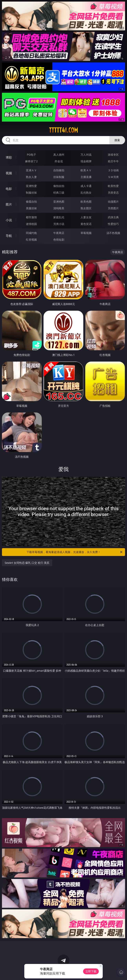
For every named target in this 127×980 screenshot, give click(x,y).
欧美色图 (86, 202)
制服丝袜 (31, 193)
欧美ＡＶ (86, 170)
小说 (9, 220)
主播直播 (86, 177)
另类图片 (113, 208)
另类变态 (113, 193)
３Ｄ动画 (113, 170)
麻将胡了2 (31, 161)
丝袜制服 (59, 177)
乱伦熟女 (86, 193)
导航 (9, 236)
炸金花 (59, 161)
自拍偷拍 (59, 170)
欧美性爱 (113, 186)
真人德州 (59, 155)
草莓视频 (86, 233)
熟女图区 (86, 208)
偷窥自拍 (31, 202)
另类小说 (59, 224)
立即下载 (91, 971)
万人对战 (86, 155)
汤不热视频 (113, 233)
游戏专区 (113, 155)
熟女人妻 (31, 177)
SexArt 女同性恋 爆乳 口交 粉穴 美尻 (27, 563)
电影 (9, 189)
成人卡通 (86, 186)
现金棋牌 (86, 161)
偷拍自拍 (59, 186)
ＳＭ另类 (113, 177)
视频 (9, 173)
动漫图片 (113, 202)
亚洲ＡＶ (31, 170)
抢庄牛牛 (113, 161)
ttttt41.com (63, 130)
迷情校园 (31, 224)
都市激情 (31, 217)
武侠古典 (113, 217)
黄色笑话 (86, 224)
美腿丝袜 (31, 208)
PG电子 (31, 155)
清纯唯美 (59, 208)
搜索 (117, 140)
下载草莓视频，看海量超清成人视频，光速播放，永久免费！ (75, 552)
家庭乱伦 (59, 217)
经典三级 (59, 193)
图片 (9, 204)
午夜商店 (59, 233)
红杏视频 (31, 240)
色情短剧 (59, 240)
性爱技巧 (113, 224)
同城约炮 (31, 233)
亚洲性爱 (31, 186)
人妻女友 (86, 217)
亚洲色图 (59, 202)
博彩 (9, 157)
